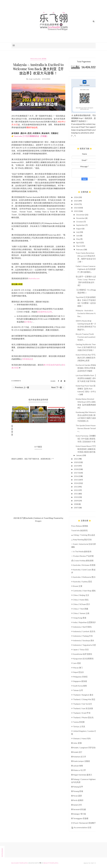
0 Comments (16, 381)
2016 (76, 476)
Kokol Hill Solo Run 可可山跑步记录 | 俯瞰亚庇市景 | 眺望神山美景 (86, 358)
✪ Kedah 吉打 (77, 752)
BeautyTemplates (51, 863)
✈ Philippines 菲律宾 (79, 677)
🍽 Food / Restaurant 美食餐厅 (83, 823)
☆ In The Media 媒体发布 (81, 551)
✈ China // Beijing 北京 (80, 595)
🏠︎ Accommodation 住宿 (81, 827)
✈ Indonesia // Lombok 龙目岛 (83, 631)
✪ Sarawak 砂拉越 (78, 809)
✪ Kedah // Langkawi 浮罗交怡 (83, 747)
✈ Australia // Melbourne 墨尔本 (84, 577)
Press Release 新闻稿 (38, 59)
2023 (76, 208)
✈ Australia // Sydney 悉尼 (82, 582)
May (78, 239)
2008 (76, 504)
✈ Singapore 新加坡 (79, 681)
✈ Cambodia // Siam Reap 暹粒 (83, 591)
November (81, 218)
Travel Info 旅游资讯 (79, 530)
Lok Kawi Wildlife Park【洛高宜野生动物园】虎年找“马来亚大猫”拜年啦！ (87, 378)
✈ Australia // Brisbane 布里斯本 (84, 565)
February (80, 249)
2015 (76, 480)
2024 (76, 204)
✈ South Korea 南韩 (79, 686)
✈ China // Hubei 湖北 (80, 600)
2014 (76, 483)
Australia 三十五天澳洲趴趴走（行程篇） (31, 136)
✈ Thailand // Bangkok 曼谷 (82, 695)
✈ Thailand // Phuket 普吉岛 (82, 717)
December (81, 215)
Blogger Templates (20, 863)
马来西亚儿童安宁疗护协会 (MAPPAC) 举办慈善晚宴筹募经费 (39, 416)
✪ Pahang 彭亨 (77, 787)
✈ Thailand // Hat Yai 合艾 (82, 704)
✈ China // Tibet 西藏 (80, 609)
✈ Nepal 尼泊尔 (77, 672)
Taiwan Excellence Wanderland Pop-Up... (56, 416)
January (79, 455)
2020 (76, 462)
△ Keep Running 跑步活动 (81, 539)
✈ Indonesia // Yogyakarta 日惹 (84, 645)
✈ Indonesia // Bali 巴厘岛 (81, 627)
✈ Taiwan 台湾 (77, 690)
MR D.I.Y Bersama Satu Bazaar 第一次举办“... (21, 418)
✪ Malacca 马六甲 (79, 770)
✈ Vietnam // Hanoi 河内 (81, 738)
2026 (76, 197)
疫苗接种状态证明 (44, 312)
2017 (76, 473)
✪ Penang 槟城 (77, 791)
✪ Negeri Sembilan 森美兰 (82, 775)
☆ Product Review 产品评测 (82, 556)
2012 (76, 490)
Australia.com (34, 278)
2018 (76, 469)
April (78, 242)
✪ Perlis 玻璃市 (77, 800)
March (79, 246)
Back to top (90, 863)
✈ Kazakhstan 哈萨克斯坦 (82, 654)
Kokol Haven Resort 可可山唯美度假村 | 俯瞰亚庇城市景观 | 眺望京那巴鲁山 (87, 449)
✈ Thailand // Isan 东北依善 (82, 708)
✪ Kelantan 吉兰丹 (79, 757)
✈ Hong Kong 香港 (79, 618)
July (78, 232)
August (79, 229)
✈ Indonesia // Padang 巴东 (82, 636)
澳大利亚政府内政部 (52, 365)
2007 (76, 508)
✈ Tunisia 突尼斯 (78, 722)
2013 (76, 487)
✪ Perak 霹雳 (77, 796)
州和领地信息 (28, 359)
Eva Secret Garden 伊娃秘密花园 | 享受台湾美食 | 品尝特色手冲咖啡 (86, 368)
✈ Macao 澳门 (77, 668)
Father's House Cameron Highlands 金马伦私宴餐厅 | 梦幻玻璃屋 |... (86, 269)
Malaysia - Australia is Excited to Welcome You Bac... (86, 313)
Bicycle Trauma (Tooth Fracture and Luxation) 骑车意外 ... (87, 337)
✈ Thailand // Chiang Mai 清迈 (83, 699)
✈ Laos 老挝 (76, 663)
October (80, 222)
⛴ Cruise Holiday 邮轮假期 (82, 560)
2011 (76, 494)
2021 (76, 459)
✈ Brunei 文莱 (77, 586)
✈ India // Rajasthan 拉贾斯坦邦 (84, 622)
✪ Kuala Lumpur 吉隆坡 (81, 761)
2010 (76, 497)
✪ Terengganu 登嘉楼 (80, 818)
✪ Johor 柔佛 (76, 743)
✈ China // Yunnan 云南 (80, 613)
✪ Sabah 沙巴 (77, 805)
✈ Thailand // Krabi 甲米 (81, 713)
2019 (76, 466)
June (78, 235)
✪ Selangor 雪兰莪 (79, 814)
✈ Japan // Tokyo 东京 (80, 649)
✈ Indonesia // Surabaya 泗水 (83, 640)
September (81, 225)
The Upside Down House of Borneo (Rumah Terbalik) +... (87, 428)
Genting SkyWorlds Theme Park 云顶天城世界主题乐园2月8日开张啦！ (86, 347)
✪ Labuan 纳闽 (77, 766)
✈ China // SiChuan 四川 (81, 604)
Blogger (38, 521)
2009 (76, 501)
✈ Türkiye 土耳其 (78, 726)
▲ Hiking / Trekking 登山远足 (83, 535)
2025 (76, 201)
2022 (76, 211)
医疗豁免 (28, 322)
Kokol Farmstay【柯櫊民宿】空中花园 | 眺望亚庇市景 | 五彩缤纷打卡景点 (86, 439)
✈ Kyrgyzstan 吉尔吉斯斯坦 (82, 659)
